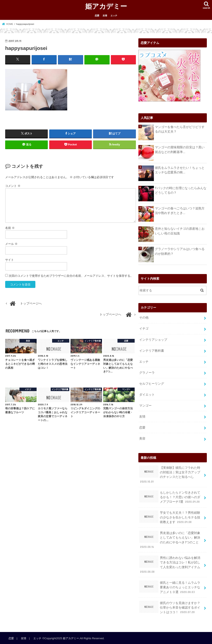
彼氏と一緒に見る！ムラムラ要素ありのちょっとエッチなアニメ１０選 (170, 587)
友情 (105, 16)
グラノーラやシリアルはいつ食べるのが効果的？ (180, 251)
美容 (142, 438)
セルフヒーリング (152, 383)
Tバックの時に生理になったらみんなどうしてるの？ (181, 190)
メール (11, 244)
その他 (144, 318)
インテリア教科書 (152, 350)
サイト (10, 260)
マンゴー (145, 405)
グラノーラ (147, 372)
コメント (13, 186)
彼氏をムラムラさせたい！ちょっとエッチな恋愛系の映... (180, 170)
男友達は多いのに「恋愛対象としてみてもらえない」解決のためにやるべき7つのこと (170, 539)
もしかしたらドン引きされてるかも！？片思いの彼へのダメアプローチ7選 (170, 497)
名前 (10, 228)
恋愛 (97, 16)
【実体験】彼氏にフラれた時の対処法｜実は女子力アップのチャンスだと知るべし (170, 474)
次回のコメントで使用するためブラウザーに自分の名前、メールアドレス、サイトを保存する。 (71, 276)
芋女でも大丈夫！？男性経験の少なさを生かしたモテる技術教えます (170, 517)
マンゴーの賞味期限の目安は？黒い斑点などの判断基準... (180, 150)
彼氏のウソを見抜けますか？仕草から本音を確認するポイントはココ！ (170, 607)
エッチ (114, 16)
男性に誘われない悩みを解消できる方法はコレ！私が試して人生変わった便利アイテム (170, 564)
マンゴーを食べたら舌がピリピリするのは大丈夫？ (180, 129)
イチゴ (144, 329)
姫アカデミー (106, 6)
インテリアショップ (153, 340)
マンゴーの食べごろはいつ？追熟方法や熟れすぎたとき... (180, 211)
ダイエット (147, 394)
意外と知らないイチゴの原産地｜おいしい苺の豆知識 (180, 231)
